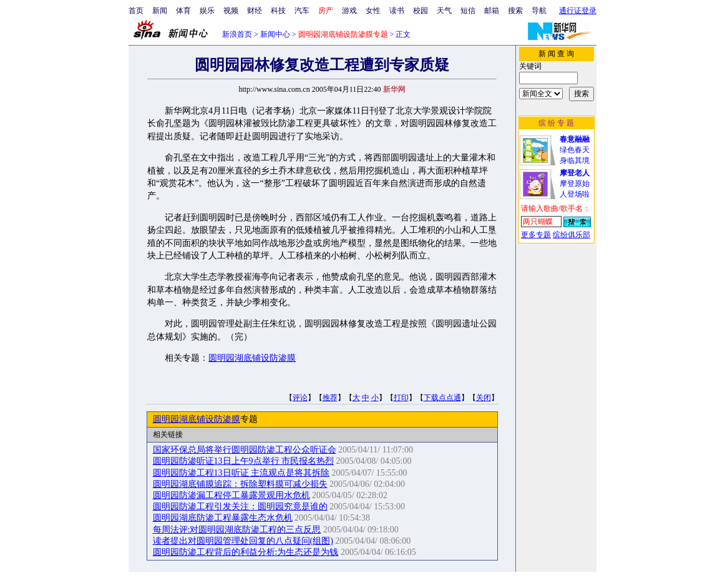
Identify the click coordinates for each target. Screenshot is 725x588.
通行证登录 (578, 11)
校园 (421, 11)
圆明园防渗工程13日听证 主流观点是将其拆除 (241, 473)
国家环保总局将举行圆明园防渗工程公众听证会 (245, 450)
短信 (468, 11)
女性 (373, 11)
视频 (231, 11)
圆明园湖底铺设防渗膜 (252, 358)
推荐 (330, 398)
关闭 (484, 398)
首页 (136, 11)
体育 (183, 11)
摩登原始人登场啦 (575, 184)
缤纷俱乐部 (572, 235)
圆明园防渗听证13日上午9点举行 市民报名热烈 (244, 461)
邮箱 (492, 11)
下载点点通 (442, 398)
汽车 (302, 11)
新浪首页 (237, 34)
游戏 (349, 11)
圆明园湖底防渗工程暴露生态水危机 (223, 518)
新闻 (160, 11)
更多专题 (536, 235)
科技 (278, 11)
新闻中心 (275, 34)
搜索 (515, 11)
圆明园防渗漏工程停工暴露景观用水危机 (231, 495)
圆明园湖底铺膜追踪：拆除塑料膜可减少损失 (240, 484)
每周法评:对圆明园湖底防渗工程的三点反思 (237, 530)
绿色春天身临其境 (575, 150)
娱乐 (207, 11)
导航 (539, 11)
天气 (444, 11)
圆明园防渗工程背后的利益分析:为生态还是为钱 (246, 552)
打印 (401, 398)
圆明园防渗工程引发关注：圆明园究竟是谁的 (240, 507)
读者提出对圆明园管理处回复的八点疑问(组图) (243, 541)
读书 (397, 11)
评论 (300, 398)
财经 (255, 11)
